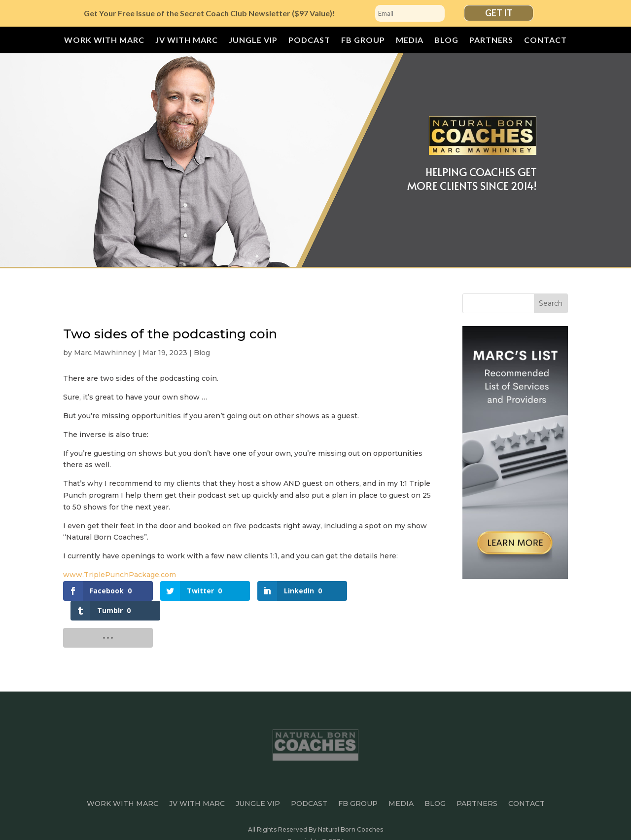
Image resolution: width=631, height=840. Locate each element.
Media (410, 40)
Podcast (309, 40)
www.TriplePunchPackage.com (120, 575)
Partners (491, 40)
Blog (446, 40)
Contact (545, 40)
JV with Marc (187, 40)
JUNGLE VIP (253, 40)
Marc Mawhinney (105, 353)
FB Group (363, 40)
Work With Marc (104, 40)
